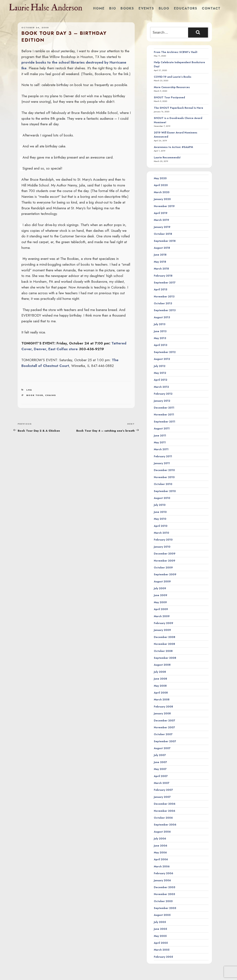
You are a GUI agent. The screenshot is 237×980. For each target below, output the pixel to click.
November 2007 (164, 727)
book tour (35, 395)
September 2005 (165, 908)
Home (99, 8)
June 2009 (161, 595)
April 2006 (161, 859)
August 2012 (162, 359)
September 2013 (165, 310)
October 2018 (163, 234)
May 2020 (160, 178)
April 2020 (161, 185)
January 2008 (162, 713)
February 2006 (164, 873)
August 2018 (162, 248)
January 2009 (162, 630)
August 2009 (162, 581)
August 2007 (162, 748)
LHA (29, 390)
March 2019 (161, 220)
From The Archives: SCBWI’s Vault (176, 52)
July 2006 (160, 839)
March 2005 (162, 950)
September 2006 (165, 825)
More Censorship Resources (172, 87)
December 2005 (165, 887)
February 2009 (164, 623)
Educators (186, 8)
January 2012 (162, 401)
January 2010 (162, 547)
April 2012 (161, 380)
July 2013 (160, 324)
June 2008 (160, 679)
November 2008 (164, 644)
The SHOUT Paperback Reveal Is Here (178, 108)
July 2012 (160, 366)
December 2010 (164, 470)
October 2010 (163, 484)
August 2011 (162, 428)
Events (146, 8)
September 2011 (165, 422)
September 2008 (165, 658)
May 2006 (160, 852)
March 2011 (161, 449)
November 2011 (164, 415)
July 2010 (160, 505)
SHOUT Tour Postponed (169, 97)
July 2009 (160, 588)
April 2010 (161, 526)
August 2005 (162, 915)
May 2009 (160, 602)
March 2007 (162, 783)
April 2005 (161, 943)
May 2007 (160, 769)
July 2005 (160, 922)
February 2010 (163, 540)
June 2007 (160, 762)
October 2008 (163, 651)
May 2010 (160, 519)
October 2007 (163, 734)
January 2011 (162, 463)
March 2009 (162, 616)
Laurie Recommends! (167, 157)
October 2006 (163, 818)
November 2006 (165, 811)
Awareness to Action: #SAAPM (173, 147)
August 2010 (162, 498)
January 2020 (162, 199)
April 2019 (161, 213)
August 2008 (162, 665)
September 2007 (165, 741)
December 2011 (164, 408)
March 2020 (162, 192)
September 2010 (165, 491)
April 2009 (161, 609)
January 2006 (162, 880)
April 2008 (161, 693)
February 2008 (163, 707)
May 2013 (160, 338)
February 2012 (163, 394)
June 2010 (160, 512)
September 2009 (165, 574)
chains (51, 395)
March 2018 (161, 269)
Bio (113, 8)
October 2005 (163, 901)
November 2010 (164, 477)
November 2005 (164, 894)
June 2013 (160, 331)
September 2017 (165, 283)
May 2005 (160, 936)
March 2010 (161, 533)
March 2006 (162, 866)
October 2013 (163, 303)
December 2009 (165, 554)
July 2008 (160, 672)
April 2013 (161, 345)
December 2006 (165, 804)
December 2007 (164, 721)
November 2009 (165, 561)
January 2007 (162, 797)
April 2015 (161, 289)
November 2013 (164, 296)
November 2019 (164, 206)
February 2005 (163, 957)
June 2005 (160, 929)
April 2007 (161, 776)
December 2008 (165, 637)
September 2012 (165, 352)
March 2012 (161, 387)
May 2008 (160, 686)
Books (127, 8)
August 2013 (162, 317)
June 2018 (160, 255)
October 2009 (163, 568)
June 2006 (161, 846)
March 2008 (162, 699)
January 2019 (162, 227)
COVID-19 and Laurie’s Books (173, 77)
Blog (164, 8)
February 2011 (163, 456)
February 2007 (163, 790)
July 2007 (160, 755)
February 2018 (163, 276)
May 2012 (160, 373)
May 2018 (160, 262)
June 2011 (160, 436)
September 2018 (165, 241)
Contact (211, 8)
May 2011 (160, 442)
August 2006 (162, 832)
